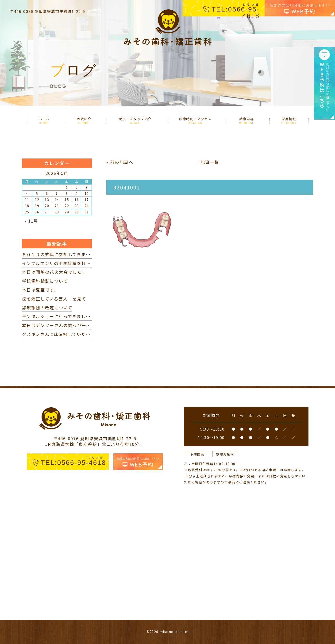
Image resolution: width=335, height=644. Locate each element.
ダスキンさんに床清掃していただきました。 (68, 334)
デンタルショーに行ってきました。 (59, 316)
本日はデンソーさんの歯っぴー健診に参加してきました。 (82, 325)
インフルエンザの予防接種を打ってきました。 (70, 263)
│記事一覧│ (210, 162)
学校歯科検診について (45, 281)
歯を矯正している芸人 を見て (54, 299)
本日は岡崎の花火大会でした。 (54, 272)
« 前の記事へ (120, 162)
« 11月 (31, 221)
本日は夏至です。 (40, 290)
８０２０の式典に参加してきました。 (61, 254)
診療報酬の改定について (47, 308)
